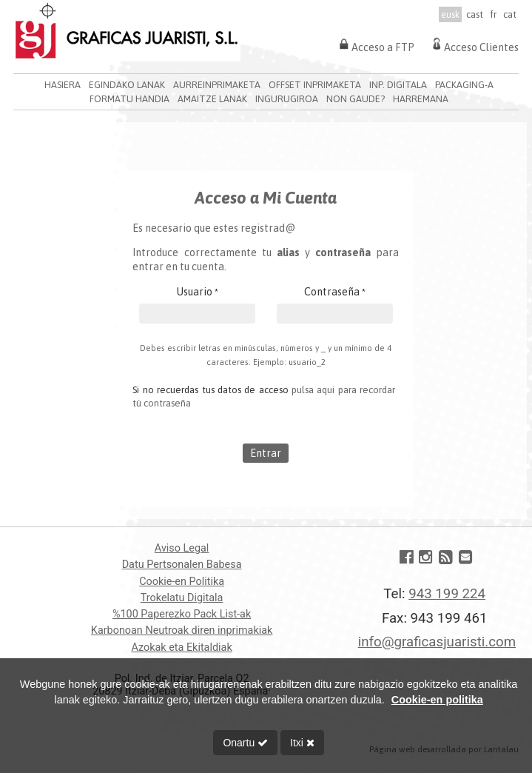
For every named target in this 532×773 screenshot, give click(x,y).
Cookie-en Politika (182, 582)
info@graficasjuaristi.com (437, 642)
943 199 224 (447, 594)
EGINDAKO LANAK (127, 85)
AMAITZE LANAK (212, 99)
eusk (450, 14)
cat (510, 14)
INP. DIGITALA (398, 85)
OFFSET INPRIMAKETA (315, 85)
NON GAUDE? (356, 99)
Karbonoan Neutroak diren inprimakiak (182, 630)
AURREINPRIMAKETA (217, 85)
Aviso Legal (182, 548)
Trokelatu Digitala (182, 598)
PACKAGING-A (464, 85)
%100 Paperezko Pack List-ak (182, 614)
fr (493, 14)
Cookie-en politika (437, 700)
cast (475, 14)
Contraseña (335, 292)
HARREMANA (421, 99)
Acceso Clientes (474, 44)
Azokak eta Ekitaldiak (182, 647)
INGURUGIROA (287, 99)
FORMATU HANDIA (129, 99)
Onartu (245, 743)
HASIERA (63, 85)
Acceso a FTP (376, 44)
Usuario (198, 292)
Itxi (302, 743)
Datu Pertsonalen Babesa (182, 565)
